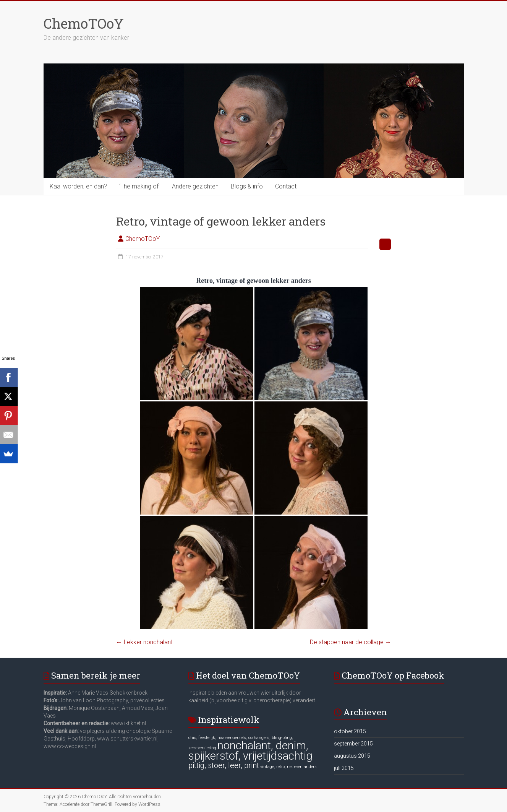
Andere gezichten (195, 186)
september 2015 (353, 744)
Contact (286, 186)
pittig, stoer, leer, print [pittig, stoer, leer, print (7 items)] (224, 765)
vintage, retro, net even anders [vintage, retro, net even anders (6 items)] (288, 767)
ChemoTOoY (84, 23)
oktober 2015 (350, 731)
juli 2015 (344, 768)
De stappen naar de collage (351, 642)
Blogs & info (247, 186)
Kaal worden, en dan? (78, 186)
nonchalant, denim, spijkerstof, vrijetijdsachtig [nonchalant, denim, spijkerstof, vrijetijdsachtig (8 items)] (250, 751)
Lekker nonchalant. (145, 642)
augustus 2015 (352, 756)
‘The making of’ (139, 186)
